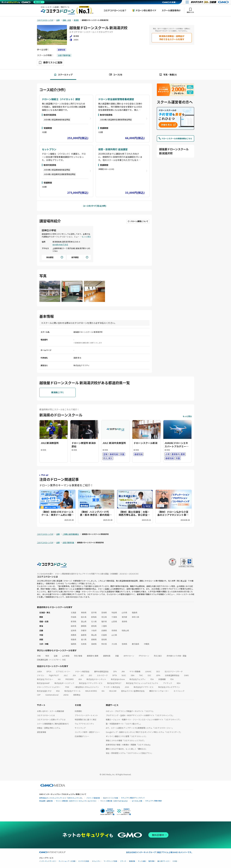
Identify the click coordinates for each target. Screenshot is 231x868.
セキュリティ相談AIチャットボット (133, 798)
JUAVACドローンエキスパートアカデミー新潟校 (177, 446)
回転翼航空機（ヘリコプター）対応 (51, 660)
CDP (39, 695)
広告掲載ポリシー (82, 736)
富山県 (84, 621)
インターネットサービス (47, 861)
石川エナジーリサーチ (174, 671)
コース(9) (116, 75)
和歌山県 (125, 630)
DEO (158, 671)
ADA (80, 679)
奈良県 (114, 630)
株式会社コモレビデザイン (169, 687)
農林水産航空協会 (101, 671)
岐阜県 (74, 626)
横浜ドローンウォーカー (159, 691)
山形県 (124, 612)
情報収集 (132, 861)
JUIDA (39, 671)
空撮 (56, 656)
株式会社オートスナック (64, 683)
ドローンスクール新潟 (145, 443)
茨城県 (74, 617)
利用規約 (78, 711)
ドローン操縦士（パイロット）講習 (61, 99)
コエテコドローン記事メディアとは (51, 719)
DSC (149, 675)
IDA (103, 691)
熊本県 (104, 644)
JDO (90, 675)
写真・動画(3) (168, 75)
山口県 (114, 635)
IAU (59, 679)
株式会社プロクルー (45, 679)
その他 (175, 861)
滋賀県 (74, 630)
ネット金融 (142, 861)
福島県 (135, 612)
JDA (74, 675)
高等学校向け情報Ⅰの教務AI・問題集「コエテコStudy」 (129, 745)
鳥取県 (74, 635)
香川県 (84, 639)
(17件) (57, 392)
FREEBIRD (70, 679)
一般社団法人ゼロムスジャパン (86, 687)
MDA (179, 683)
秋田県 (114, 612)
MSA (58, 691)
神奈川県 (135, 617)
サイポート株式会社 (112, 687)
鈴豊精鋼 (162, 679)
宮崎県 (124, 644)
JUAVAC (148, 671)
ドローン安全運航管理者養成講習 (116, 99)
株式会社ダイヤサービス (144, 687)
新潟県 (74, 621)
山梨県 (114, 621)
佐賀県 (84, 644)
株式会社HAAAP (43, 683)
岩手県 (94, 612)
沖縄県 (147, 644)
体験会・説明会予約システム (49, 728)
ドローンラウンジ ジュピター (49, 687)
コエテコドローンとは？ (115, 10)
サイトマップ (80, 728)
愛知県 (94, 626)
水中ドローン (129, 656)
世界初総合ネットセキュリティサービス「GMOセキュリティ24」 (61, 798)
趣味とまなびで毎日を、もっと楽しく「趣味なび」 (127, 749)
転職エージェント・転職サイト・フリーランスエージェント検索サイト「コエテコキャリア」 (144, 719)
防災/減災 (158, 656)
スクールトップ (63, 75)
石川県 (94, 621)
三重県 (104, 626)
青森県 (84, 612)
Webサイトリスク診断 (110, 798)
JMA (123, 671)
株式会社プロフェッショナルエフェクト (142, 683)
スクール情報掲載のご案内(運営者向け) (53, 724)
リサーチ (123, 861)
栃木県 (84, 617)
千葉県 (114, 617)
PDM (67, 687)
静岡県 (84, 626)
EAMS (186, 675)
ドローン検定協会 (82, 671)
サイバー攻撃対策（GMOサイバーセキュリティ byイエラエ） (77, 801)
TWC (141, 675)
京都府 (84, 630)
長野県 (124, 621)
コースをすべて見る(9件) (94, 206)
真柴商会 (77, 695)
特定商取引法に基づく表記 (85, 719)
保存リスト (190, 10)
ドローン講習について (138, 221)
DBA (133, 675)
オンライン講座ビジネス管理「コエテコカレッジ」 (127, 736)
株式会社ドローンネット (96, 679)
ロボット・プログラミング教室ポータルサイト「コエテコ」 (130, 711)
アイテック (168, 683)
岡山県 (94, 635)
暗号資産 (152, 861)
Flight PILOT (54, 675)
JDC (82, 675)
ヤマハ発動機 (135, 671)
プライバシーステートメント (86, 715)
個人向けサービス (163, 861)
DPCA (49, 671)
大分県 (114, 644)
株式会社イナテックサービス (91, 683)
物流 (47, 656)
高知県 (104, 639)
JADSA (66, 695)
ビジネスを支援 (84, 861)
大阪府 (94, 630)
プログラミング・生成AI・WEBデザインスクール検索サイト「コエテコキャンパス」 (140, 715)
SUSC (124, 675)
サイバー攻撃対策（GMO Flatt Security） (114, 801)
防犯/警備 (78, 656)
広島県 (104, 635)
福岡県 (74, 644)
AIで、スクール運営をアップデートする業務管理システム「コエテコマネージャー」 (140, 728)
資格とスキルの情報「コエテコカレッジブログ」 (126, 740)
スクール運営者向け (171, 10)
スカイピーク (102, 675)
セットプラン (49, 149)
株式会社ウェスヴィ (138, 679)
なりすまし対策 (137, 801)
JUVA (127, 687)
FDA (152, 679)
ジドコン (41, 675)
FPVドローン (144, 656)
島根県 (84, 635)
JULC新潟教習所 (50, 443)
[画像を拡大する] (50, 292)
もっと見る (86, 237)
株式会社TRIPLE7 (114, 683)
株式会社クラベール (72, 691)
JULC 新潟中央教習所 (114, 443)
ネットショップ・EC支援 (67, 861)
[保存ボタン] (50, 63)
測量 (117, 656)
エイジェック (179, 691)
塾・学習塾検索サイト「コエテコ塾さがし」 (124, 724)
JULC (66, 675)
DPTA (115, 675)
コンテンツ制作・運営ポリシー (87, 732)
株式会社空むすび (44, 691)
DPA (115, 671)
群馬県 (94, 617)
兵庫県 (104, 630)
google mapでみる (60, 244)
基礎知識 (62, 50)
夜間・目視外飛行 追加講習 (113, 149)
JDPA (158, 675)
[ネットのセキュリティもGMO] (23, 2)
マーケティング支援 (110, 861)
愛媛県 (94, 639)
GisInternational (52, 695)
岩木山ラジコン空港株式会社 (133, 691)
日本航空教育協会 (172, 675)
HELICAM (113, 691)
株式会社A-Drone (118, 679)
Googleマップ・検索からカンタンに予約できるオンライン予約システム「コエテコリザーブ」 (144, 732)
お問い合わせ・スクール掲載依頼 (50, 711)
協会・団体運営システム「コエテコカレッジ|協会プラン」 (129, 753)
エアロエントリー (63, 671)
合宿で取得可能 (64, 55)
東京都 (124, 617)
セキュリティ (96, 861)
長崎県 (94, 644)
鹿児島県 (135, 644)
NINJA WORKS (91, 691)
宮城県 (104, 612)
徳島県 (74, 639)
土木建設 (66, 656)
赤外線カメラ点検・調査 (177, 656)
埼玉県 (104, 617)
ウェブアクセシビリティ (84, 724)
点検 (39, 656)
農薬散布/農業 (93, 656)
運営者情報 (41, 732)
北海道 (74, 612)
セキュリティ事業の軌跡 (154, 801)
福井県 (104, 621)
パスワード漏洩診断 (93, 798)
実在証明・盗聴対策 (46, 801)
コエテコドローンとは (46, 715)
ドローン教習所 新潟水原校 (84, 445)
